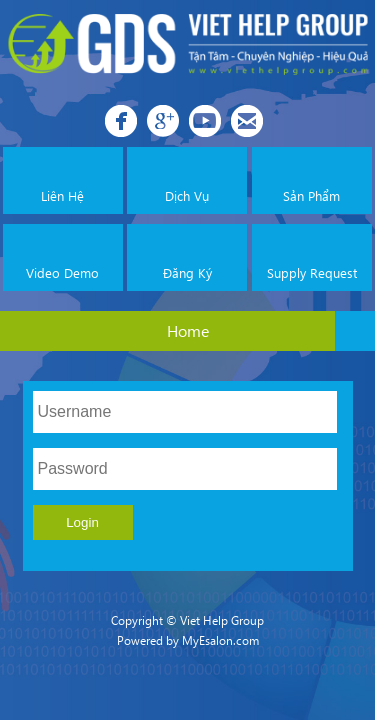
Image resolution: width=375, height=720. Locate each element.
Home (188, 330)
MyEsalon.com (220, 640)
